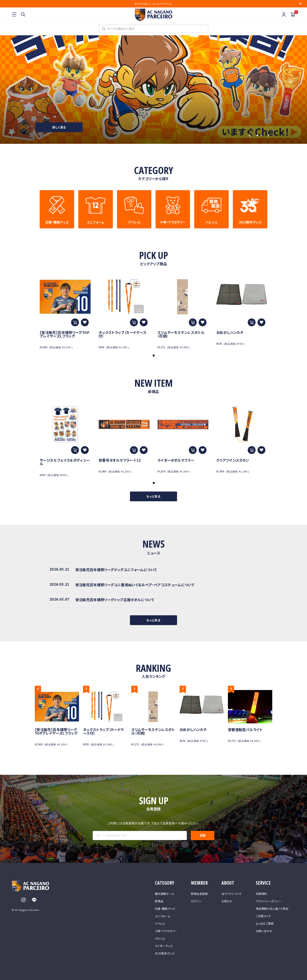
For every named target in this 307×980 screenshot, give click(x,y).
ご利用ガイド (263, 916)
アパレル (160, 923)
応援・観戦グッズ (165, 909)
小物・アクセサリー (166, 931)
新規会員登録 (199, 894)
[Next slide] (268, 135)
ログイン (196, 901)
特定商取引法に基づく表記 (272, 909)
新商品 (159, 901)
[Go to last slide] (250, 135)
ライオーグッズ (164, 946)
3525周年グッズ (165, 953)
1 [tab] (154, 356)
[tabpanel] (65, 314)
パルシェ (160, 938)
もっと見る (153, 496)
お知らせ (227, 901)
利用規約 (261, 894)
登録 (203, 835)
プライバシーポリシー (269, 901)
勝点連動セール (164, 894)
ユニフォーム (163, 916)
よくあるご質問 (265, 923)
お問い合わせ (264, 931)
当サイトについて (232, 894)
